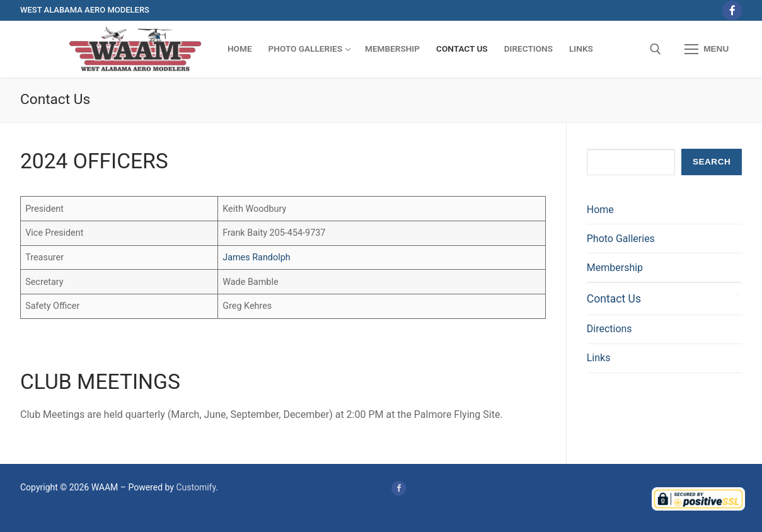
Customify (196, 487)
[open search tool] (655, 49)
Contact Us (614, 299)
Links (599, 358)
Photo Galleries (621, 239)
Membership (615, 268)
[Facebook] (732, 10)
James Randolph (257, 257)
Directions (609, 329)
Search (712, 162)
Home (600, 210)
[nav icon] (707, 49)
